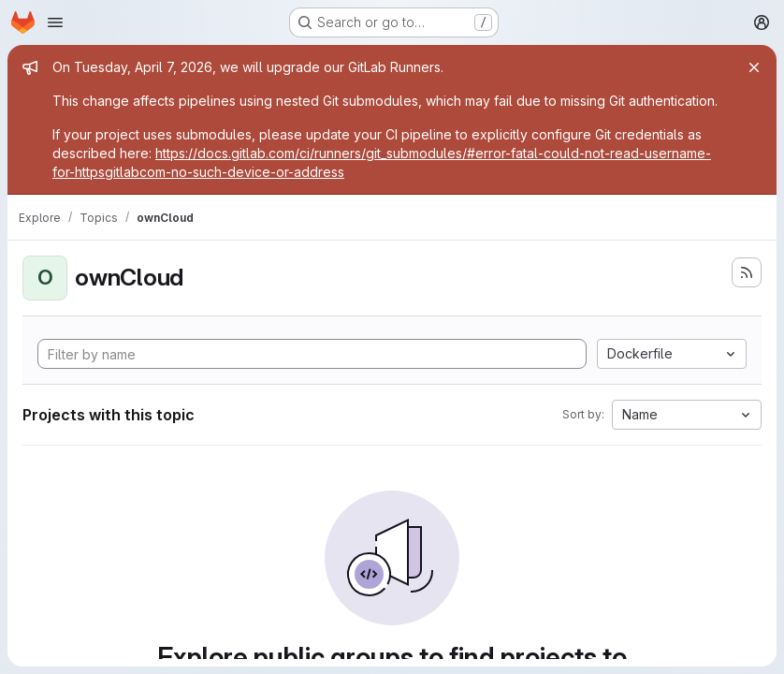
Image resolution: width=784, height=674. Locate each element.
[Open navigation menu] (55, 22)
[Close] (754, 67)
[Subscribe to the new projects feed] (747, 272)
